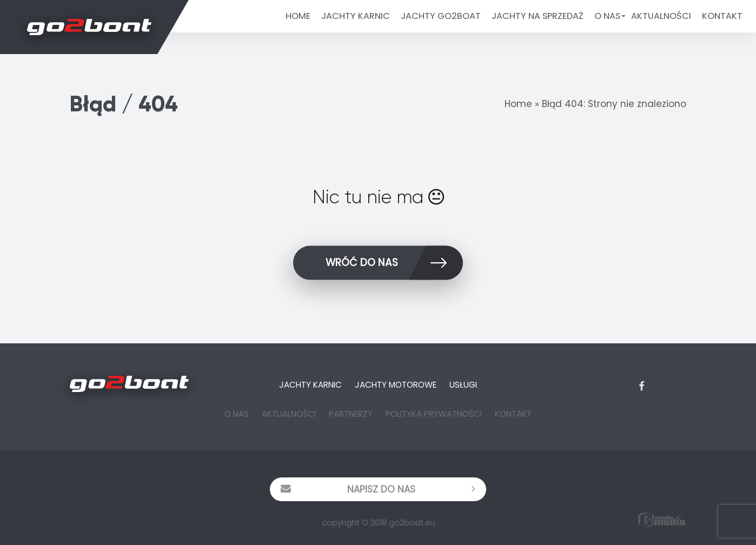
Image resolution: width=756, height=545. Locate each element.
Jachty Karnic (310, 385)
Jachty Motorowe (396, 385)
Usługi (463, 385)
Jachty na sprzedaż (538, 16)
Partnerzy (351, 414)
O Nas (607, 16)
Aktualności (661, 16)
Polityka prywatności (434, 414)
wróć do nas (394, 265)
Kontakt (722, 16)
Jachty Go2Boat (441, 16)
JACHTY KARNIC (356, 16)
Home (298, 16)
